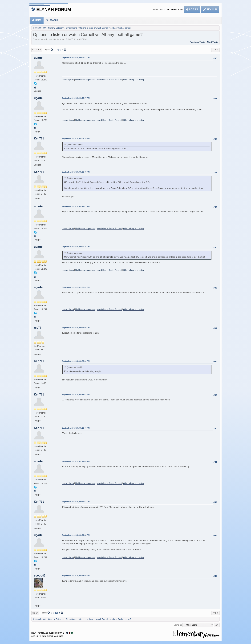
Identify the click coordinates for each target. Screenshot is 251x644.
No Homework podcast (85, 80)
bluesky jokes (68, 80)
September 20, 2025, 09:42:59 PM (76, 576)
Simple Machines (55, 636)
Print (215, 50)
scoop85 (40, 576)
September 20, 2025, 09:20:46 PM (76, 247)
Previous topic (197, 42)
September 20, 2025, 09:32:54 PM (76, 502)
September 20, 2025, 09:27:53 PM (76, 395)
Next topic (213, 42)
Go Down (37, 50)
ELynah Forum (54, 10)
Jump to (178, 625)
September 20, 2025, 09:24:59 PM (76, 328)
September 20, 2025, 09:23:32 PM (76, 287)
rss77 (38, 328)
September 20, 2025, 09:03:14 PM (76, 58)
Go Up (35, 613)
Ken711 (39, 138)
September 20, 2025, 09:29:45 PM (76, 461)
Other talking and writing (134, 80)
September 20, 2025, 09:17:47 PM (76, 206)
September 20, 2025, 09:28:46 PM (76, 428)
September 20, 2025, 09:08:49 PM (76, 172)
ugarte (38, 58)
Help (34, 633)
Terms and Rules (46, 633)
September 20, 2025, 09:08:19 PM (76, 138)
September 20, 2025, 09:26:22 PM (76, 361)
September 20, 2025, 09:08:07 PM (76, 98)
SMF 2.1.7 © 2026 (38, 636)
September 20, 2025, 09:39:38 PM (76, 535)
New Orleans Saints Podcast (109, 80)
